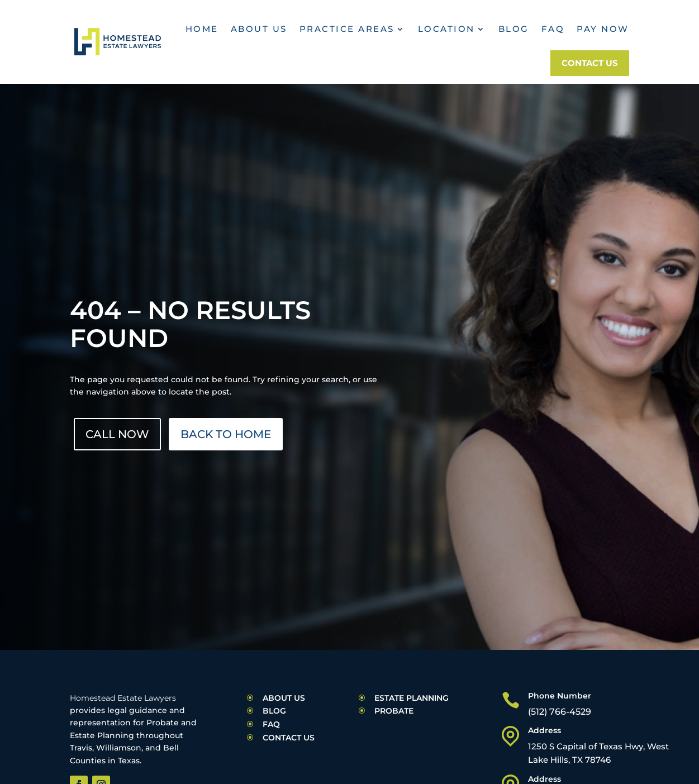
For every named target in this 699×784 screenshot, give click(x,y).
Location (446, 29)
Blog (514, 29)
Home (202, 29)
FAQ (553, 29)
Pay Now (603, 29)
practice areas (347, 29)
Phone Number (560, 696)
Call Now (117, 434)
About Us (259, 29)
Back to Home (226, 434)
